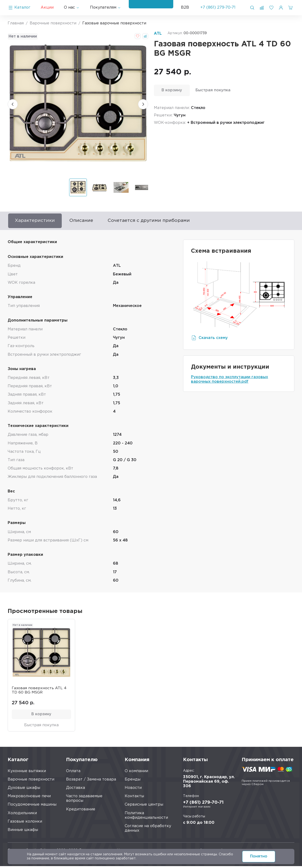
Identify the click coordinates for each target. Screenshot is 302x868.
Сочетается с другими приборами (157, 221)
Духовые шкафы (24, 790)
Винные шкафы (23, 832)
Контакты (134, 798)
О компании (136, 773)
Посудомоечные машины (32, 807)
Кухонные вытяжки (27, 773)
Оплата (73, 773)
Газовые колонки (25, 823)
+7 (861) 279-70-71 (218, 8)
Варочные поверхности (31, 781)
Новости (133, 790)
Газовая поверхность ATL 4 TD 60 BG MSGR (39, 691)
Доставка (75, 790)
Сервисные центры (144, 807)
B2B (185, 8)
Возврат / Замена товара (91, 781)
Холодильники (22, 815)
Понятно (259, 856)
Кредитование (81, 811)
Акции (47, 8)
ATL (158, 34)
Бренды (133, 781)
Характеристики (37, 221)
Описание (86, 221)
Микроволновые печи (29, 798)
